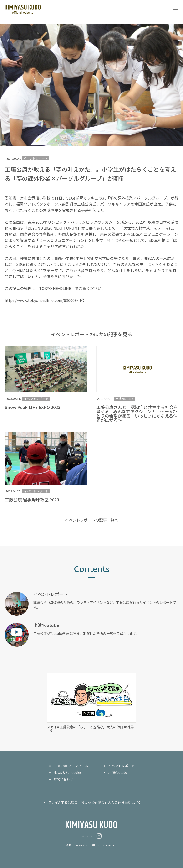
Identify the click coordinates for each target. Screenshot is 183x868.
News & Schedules (68, 772)
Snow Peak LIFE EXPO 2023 (33, 407)
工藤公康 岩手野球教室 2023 (32, 500)
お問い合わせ (63, 779)
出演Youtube (124, 399)
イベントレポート (36, 399)
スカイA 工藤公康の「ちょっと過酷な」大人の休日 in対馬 (90, 727)
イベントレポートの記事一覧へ (91, 520)
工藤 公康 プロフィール (71, 766)
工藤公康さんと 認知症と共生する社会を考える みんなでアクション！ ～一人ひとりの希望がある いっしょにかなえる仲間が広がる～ (137, 413)
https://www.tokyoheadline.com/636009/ (41, 300)
